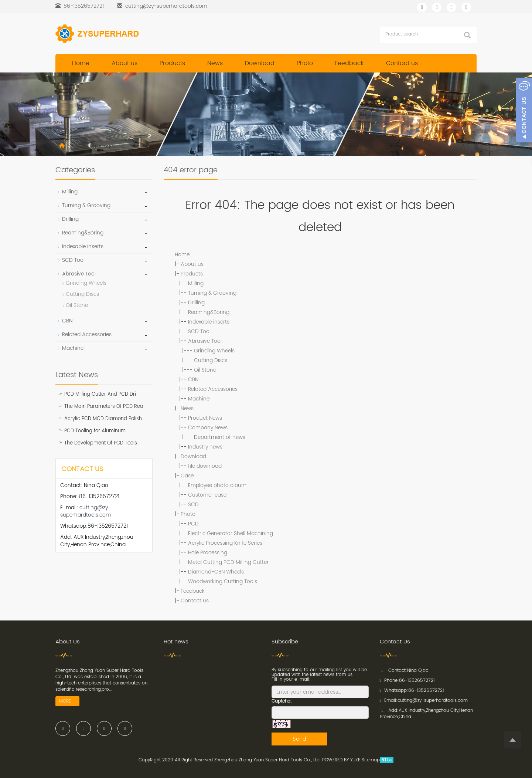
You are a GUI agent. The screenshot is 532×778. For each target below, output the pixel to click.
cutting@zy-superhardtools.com (166, 6)
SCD (193, 505)
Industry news (205, 447)
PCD (193, 524)
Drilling (196, 303)
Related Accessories (213, 389)
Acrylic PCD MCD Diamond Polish (103, 419)
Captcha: (282, 701)
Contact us (402, 63)
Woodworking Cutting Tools (223, 581)
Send (299, 739)
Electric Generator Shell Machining (231, 533)
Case (187, 476)
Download (260, 63)
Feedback (349, 63)
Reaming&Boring (209, 312)
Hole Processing (208, 553)
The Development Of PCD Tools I (102, 443)
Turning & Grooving (212, 293)
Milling (196, 283)
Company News (208, 428)
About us (125, 63)
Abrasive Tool (205, 341)
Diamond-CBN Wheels (216, 572)
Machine (199, 399)
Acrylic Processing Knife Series (225, 543)
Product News (205, 418)
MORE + (67, 701)
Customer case (207, 495)
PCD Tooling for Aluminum (95, 431)
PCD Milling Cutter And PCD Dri (100, 394)
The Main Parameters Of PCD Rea (104, 407)
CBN (193, 380)
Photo (305, 63)
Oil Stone (205, 370)
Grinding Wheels (214, 351)
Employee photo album (217, 485)
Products (172, 63)
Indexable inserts (209, 322)
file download (205, 466)
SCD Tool (199, 332)
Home (81, 63)
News (215, 63)
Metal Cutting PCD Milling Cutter (228, 562)
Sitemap (371, 760)
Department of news (220, 437)
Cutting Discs (211, 360)
